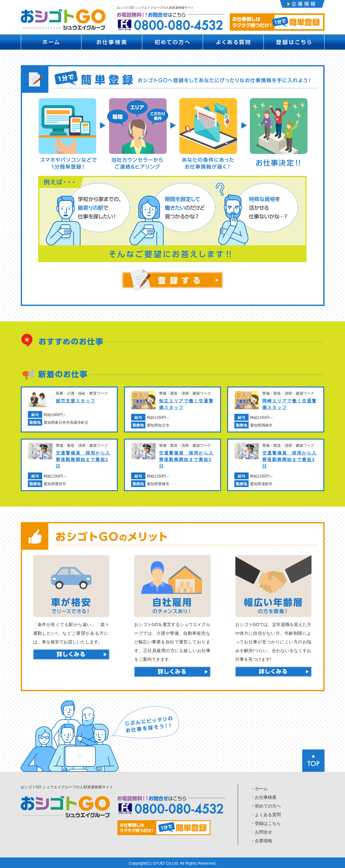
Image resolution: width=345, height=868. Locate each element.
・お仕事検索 (263, 797)
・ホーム (259, 788)
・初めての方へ (266, 806)
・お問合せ (261, 832)
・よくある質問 (266, 814)
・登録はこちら (266, 823)
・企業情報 (261, 840)
